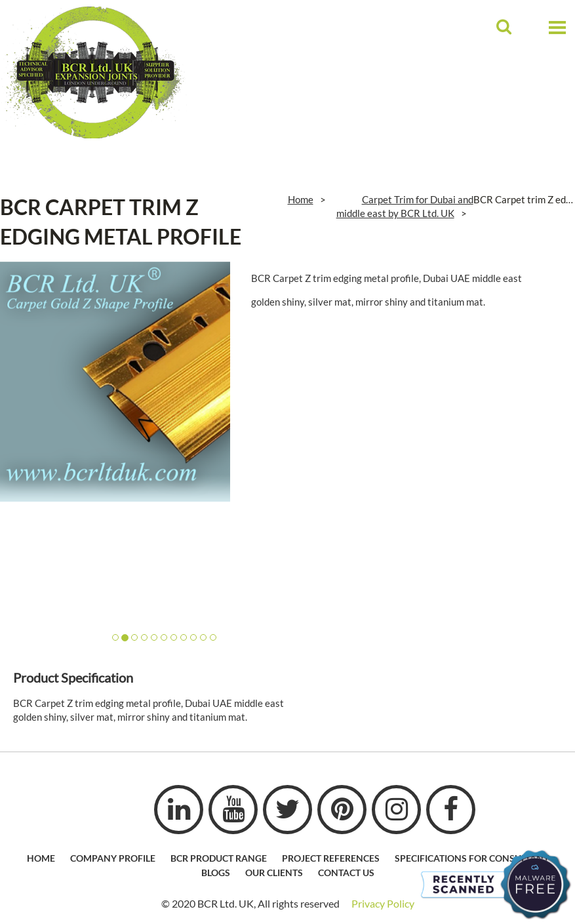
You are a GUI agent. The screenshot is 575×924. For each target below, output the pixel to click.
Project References (331, 858)
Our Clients (274, 873)
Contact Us (346, 873)
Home (301, 199)
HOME (41, 858)
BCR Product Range (219, 858)
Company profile (113, 858)
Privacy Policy (383, 903)
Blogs (216, 873)
